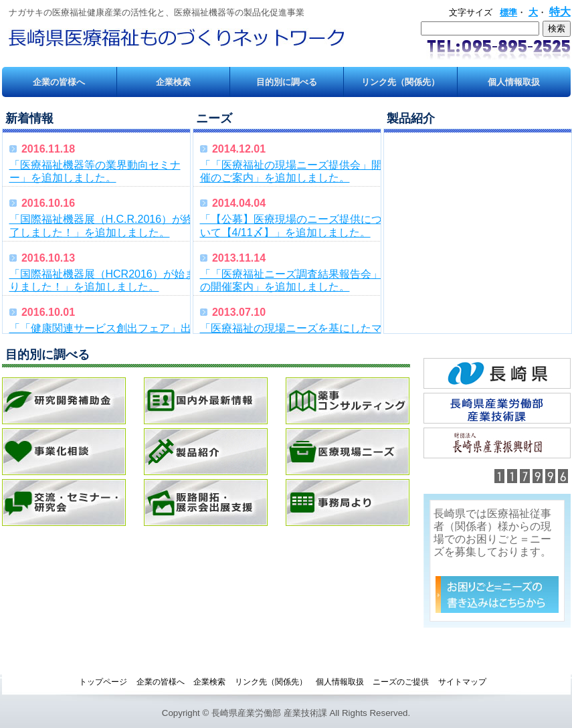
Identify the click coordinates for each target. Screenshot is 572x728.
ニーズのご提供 (401, 682)
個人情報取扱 (514, 82)
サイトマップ (462, 682)
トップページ (103, 682)
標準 (508, 12)
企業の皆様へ (59, 82)
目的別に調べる (287, 82)
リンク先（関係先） (400, 82)
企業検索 (173, 82)
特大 (560, 12)
